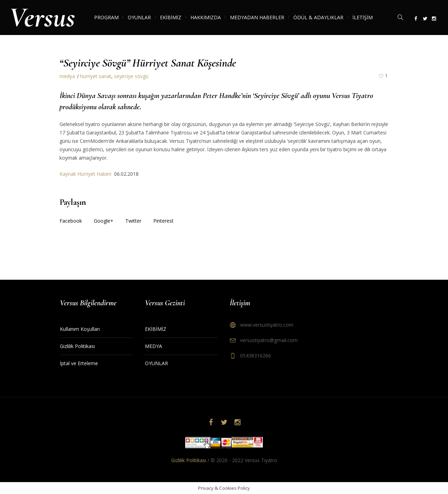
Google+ (104, 221)
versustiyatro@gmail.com (269, 340)
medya (67, 76)
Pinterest (163, 221)
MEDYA (153, 346)
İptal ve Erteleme (79, 363)
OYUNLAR (156, 363)
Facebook (71, 221)
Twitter (133, 221)
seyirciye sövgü (131, 76)
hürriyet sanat (96, 76)
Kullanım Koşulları (80, 329)
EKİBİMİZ (156, 329)
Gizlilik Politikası (77, 346)
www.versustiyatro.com (267, 325)
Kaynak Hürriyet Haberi (87, 174)
